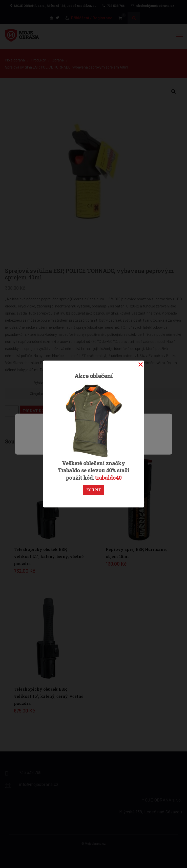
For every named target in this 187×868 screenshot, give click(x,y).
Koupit (94, 490)
